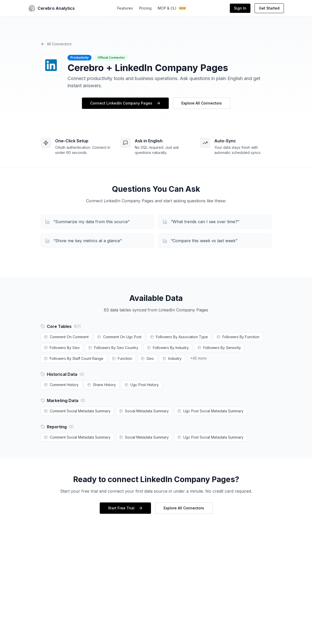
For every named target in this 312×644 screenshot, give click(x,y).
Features (125, 8)
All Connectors (56, 44)
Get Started (269, 8)
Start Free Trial (125, 508)
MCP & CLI (172, 8)
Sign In (240, 8)
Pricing (145, 8)
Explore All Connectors (202, 103)
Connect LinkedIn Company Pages (125, 103)
